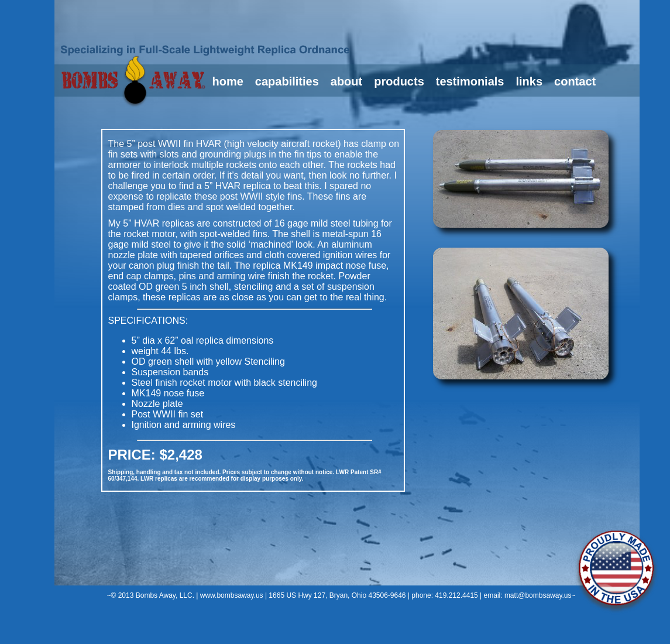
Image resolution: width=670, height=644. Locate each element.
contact (575, 81)
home (228, 81)
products (399, 81)
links (529, 81)
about (346, 81)
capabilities (287, 81)
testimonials (470, 81)
